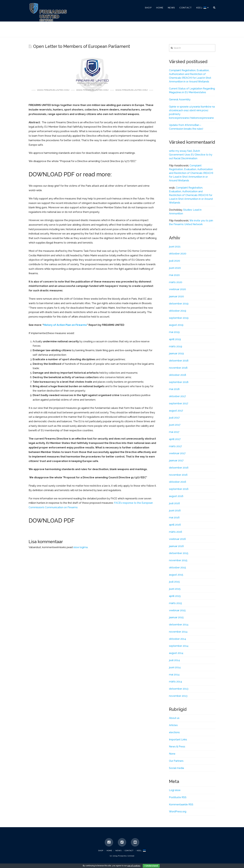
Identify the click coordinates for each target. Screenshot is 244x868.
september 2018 (179, 382)
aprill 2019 (175, 339)
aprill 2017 (175, 439)
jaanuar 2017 (176, 460)
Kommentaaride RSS (181, 805)
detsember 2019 (179, 304)
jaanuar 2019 (176, 353)
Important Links (178, 740)
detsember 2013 (179, 689)
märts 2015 (175, 603)
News (118, 851)
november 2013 (178, 696)
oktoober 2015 (177, 568)
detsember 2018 (179, 361)
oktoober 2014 (178, 639)
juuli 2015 (174, 582)
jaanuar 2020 (176, 296)
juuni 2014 (175, 667)
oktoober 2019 (178, 311)
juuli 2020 (175, 261)
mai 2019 (174, 332)
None (172, 754)
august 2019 (176, 325)
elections (174, 732)
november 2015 (178, 560)
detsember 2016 (179, 468)
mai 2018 (174, 389)
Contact (129, 851)
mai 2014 (174, 675)
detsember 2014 (179, 625)
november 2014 (178, 632)
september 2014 (179, 646)
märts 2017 (175, 446)
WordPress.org (178, 812)
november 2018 (178, 368)
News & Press (177, 747)
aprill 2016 (175, 525)
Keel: (141, 851)
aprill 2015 (175, 596)
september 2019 (179, 318)
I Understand (151, 866)
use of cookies (134, 866)
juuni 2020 (175, 268)
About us (174, 718)
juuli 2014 (174, 660)
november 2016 (178, 475)
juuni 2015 (175, 589)
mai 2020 (174, 275)
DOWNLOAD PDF (52, 174)
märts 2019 (176, 346)
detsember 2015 (179, 553)
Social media (176, 768)
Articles (173, 725)
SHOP (101, 851)
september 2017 (179, 403)
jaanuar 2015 (176, 617)
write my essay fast (180, 151)
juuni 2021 (175, 247)
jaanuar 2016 (176, 546)
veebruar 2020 (177, 289)
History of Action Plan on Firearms (65, 325)
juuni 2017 (175, 425)
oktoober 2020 (178, 254)
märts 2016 (176, 532)
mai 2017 (174, 432)
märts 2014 (176, 682)
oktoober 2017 (177, 396)
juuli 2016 (174, 503)
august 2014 (176, 653)
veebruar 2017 (177, 453)
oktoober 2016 (178, 482)
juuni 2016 (175, 511)
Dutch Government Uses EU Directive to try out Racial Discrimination (191, 155)
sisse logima (80, 547)
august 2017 (176, 411)
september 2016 (179, 489)
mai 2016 (174, 518)
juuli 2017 (174, 418)
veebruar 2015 (177, 610)
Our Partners (176, 761)
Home (109, 851)
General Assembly (180, 99)
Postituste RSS (178, 797)
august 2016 (176, 496)
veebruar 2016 (177, 539)
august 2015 (176, 575)
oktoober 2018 (178, 375)
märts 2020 (176, 282)
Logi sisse (175, 790)
